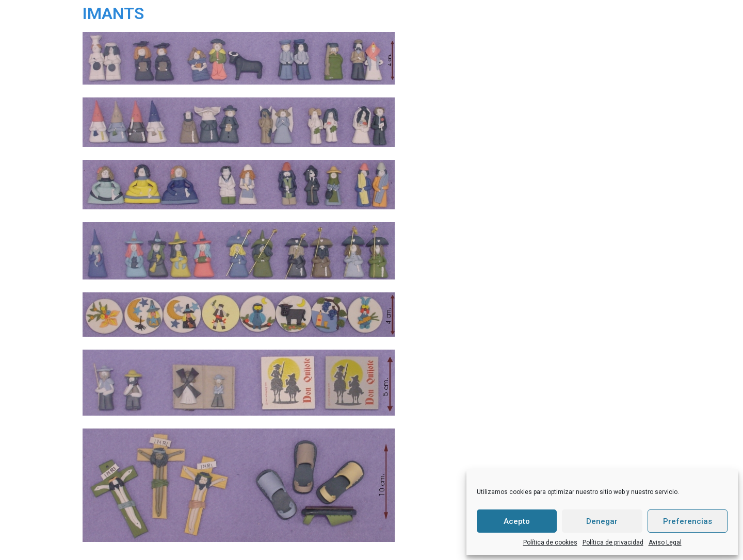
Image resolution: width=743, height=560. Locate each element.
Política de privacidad (613, 542)
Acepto (517, 521)
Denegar (602, 521)
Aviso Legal (665, 542)
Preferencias (688, 521)
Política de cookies (550, 542)
